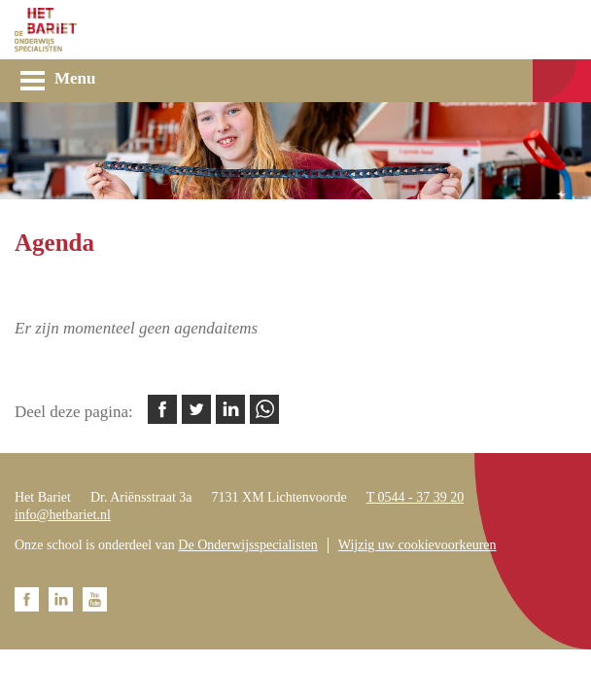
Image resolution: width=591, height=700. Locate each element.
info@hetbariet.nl (63, 515)
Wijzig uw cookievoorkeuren (417, 545)
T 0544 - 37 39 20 (415, 497)
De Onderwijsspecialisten (247, 545)
